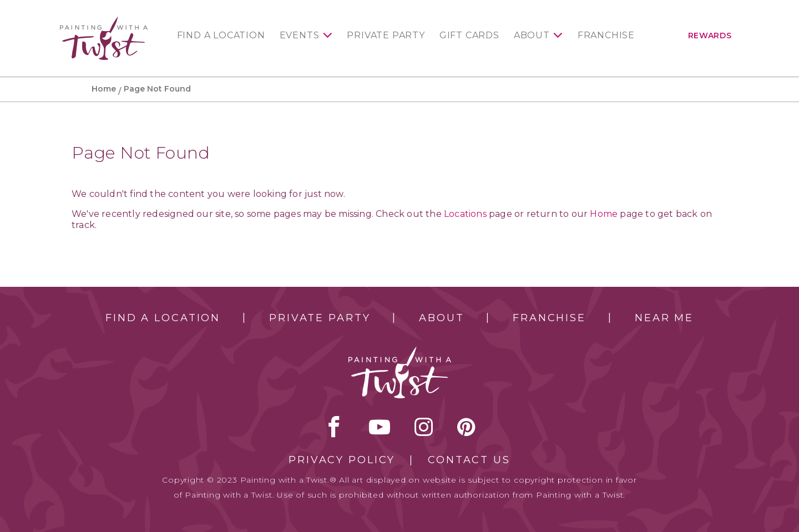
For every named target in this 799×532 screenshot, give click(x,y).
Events (300, 36)
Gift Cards (469, 36)
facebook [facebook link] (334, 427)
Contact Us (469, 460)
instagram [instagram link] (424, 427)
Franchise (606, 36)
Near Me (664, 318)
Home (104, 89)
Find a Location (221, 36)
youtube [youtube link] (380, 427)
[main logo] (104, 21)
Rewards (710, 36)
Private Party (386, 36)
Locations (465, 214)
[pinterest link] (466, 427)
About (532, 36)
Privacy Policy (342, 460)
